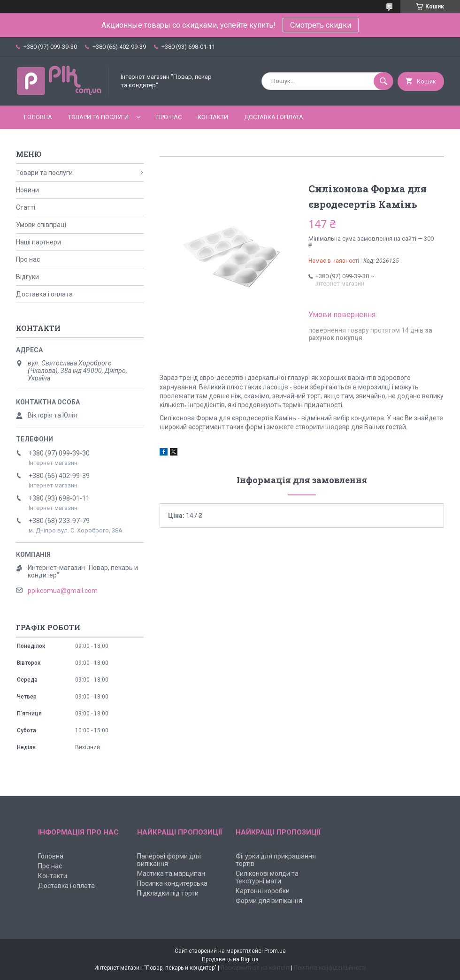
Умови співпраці (41, 225)
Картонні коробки (263, 891)
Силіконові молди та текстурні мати (267, 877)
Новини (27, 190)
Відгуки (27, 277)
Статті (26, 207)
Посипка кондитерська (172, 883)
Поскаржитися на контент (255, 968)
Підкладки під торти (168, 893)
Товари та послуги (98, 117)
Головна (38, 117)
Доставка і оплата (274, 117)
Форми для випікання (269, 901)
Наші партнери (38, 242)
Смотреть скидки (321, 25)
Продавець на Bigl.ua (230, 959)
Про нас (169, 117)
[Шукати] (383, 81)
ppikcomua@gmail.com (63, 591)
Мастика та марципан (171, 874)
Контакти (213, 117)
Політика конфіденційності (330, 968)
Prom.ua (275, 951)
